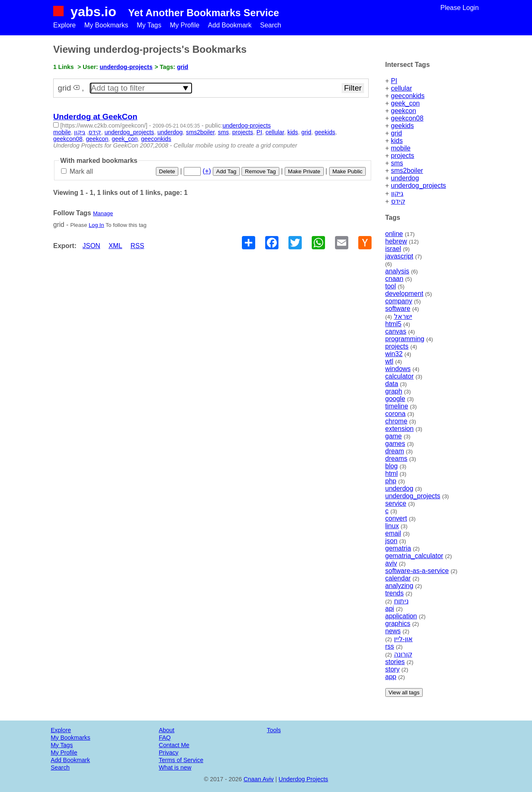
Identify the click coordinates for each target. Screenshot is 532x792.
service (396, 503)
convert (396, 518)
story (393, 669)
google (395, 399)
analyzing (399, 586)
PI (394, 81)
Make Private (304, 171)
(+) (207, 171)
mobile (401, 148)
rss (390, 646)
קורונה (403, 654)
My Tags (149, 25)
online (394, 234)
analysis (397, 271)
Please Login (459, 8)
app (391, 677)
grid (397, 133)
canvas (396, 331)
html (392, 473)
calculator (399, 376)
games (395, 444)
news (393, 631)
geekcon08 (407, 118)
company (399, 301)
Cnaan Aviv (259, 779)
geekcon (404, 111)
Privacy (169, 753)
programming (405, 339)
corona (395, 414)
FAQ (165, 738)
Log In (96, 225)
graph (394, 391)
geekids (403, 126)
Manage (103, 213)
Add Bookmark (230, 25)
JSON (91, 246)
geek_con (405, 103)
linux (392, 526)
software (398, 309)
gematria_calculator (414, 556)
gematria (398, 548)
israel (393, 249)
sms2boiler (407, 171)
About (167, 730)
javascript (399, 256)
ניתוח (401, 601)
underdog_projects (419, 186)
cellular (402, 88)
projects (403, 156)
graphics (398, 624)
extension (400, 429)
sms (397, 163)
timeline (397, 406)
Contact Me (174, 745)
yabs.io (93, 12)
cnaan (394, 279)
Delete (167, 171)
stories (395, 662)
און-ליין (403, 639)
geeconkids (408, 96)
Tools (274, 730)
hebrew (396, 241)
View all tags (404, 692)
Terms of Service (181, 760)
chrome (396, 421)
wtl (389, 361)
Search (271, 25)
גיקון (397, 193)
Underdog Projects (303, 779)
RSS (137, 246)
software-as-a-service (417, 571)
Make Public (348, 171)
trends (394, 593)
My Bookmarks (106, 25)
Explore (64, 25)
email (393, 533)
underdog (405, 178)
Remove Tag (260, 171)
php (391, 481)
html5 (393, 324)
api (390, 609)
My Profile (185, 25)
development (404, 294)
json (391, 541)
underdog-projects (126, 67)
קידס (398, 201)
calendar (398, 578)
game (394, 436)
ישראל (403, 316)
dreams (396, 459)
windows (398, 369)
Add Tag (226, 171)
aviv (391, 563)
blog (392, 466)
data (392, 384)
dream (395, 451)
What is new (175, 767)
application (401, 616)
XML (115, 246)
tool (391, 286)
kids (397, 141)
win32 (394, 354)
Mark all (77, 171)
